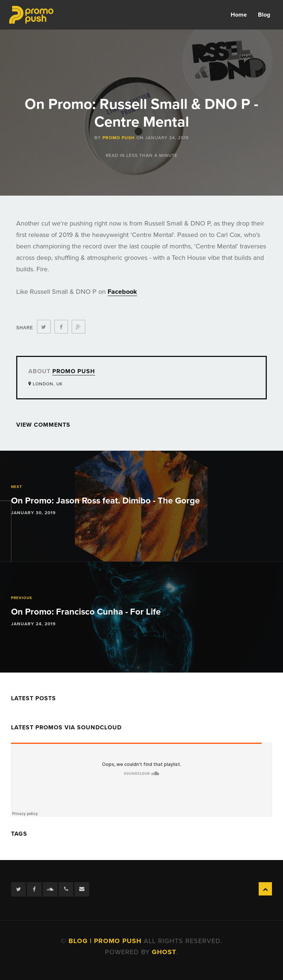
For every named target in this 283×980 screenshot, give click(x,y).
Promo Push (119, 138)
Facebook (122, 292)
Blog (264, 15)
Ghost (164, 952)
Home (239, 15)
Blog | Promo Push (106, 941)
